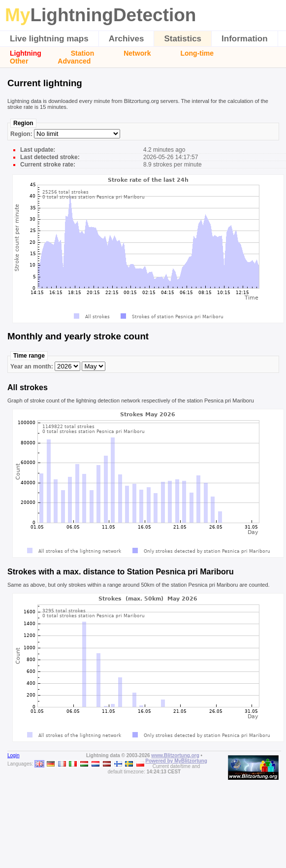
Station (82, 53)
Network (137, 53)
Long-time (197, 53)
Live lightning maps (49, 39)
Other (19, 61)
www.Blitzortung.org (175, 755)
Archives (127, 39)
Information (245, 39)
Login (13, 755)
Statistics (183, 39)
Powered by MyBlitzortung (176, 761)
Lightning (26, 53)
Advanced (74, 61)
